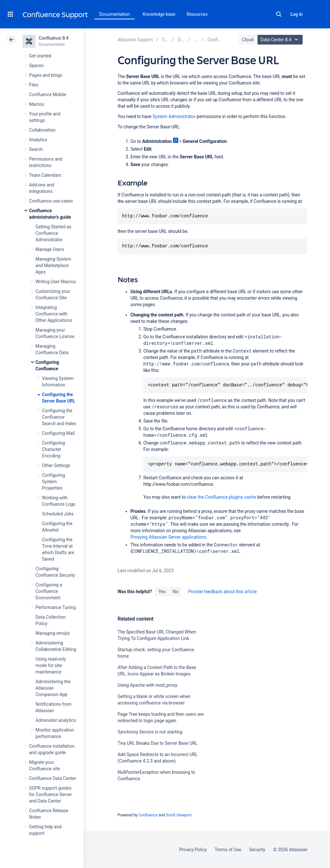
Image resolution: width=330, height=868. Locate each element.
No (176, 592)
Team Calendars (45, 175)
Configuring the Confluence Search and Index (59, 417)
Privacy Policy (193, 850)
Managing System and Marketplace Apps (53, 265)
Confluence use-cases (51, 201)
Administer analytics (56, 720)
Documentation (115, 14)
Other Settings (56, 465)
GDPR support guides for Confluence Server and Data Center (50, 794)
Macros (37, 104)
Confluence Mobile (48, 95)
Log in (296, 14)
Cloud (248, 40)
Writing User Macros (56, 282)
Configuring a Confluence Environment (49, 591)
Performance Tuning (56, 607)
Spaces (36, 65)
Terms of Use (228, 850)
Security (257, 850)
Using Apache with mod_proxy (147, 685)
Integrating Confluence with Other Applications (54, 314)
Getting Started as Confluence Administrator (53, 233)
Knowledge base (159, 14)
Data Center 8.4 (281, 40)
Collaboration (42, 130)
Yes (162, 592)
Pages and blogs (45, 75)
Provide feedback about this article (222, 592)
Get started (40, 56)
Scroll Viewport (179, 815)
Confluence (148, 815)
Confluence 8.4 (54, 38)
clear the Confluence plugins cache (222, 497)
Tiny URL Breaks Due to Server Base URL (158, 743)
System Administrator (174, 116)
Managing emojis (53, 633)
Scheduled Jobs (58, 514)
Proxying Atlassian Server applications (168, 537)
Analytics (38, 140)
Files (34, 85)
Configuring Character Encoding (53, 449)
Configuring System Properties (53, 482)
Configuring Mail (58, 433)
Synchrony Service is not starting (150, 732)
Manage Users (50, 249)
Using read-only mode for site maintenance (51, 665)
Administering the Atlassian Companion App (53, 688)
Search (279, 14)
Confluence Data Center (53, 778)
